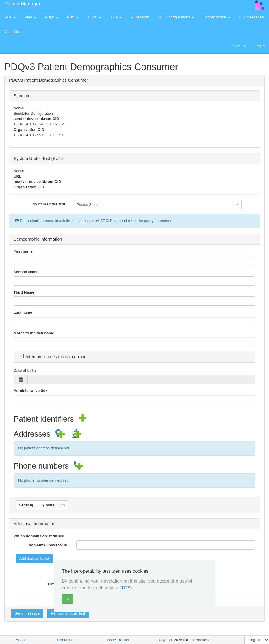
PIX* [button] (73, 17)
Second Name (26, 272)
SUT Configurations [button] (176, 17)
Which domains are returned (39, 536)
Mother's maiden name (34, 333)
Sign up (239, 46)
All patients (140, 17)
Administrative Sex (30, 391)
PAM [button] (30, 17)
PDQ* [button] (52, 17)
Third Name (24, 292)
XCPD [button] (94, 17)
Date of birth (25, 370)
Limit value (58, 584)
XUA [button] (116, 17)
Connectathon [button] (216, 17)
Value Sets (13, 32)
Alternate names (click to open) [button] (52, 357)
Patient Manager (22, 4)
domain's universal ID (48, 545)
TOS (126, 588)
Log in (260, 46)
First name (23, 251)
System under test (49, 204)
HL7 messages (251, 17)
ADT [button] (10, 17)
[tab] (134, 357)
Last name (23, 312)
